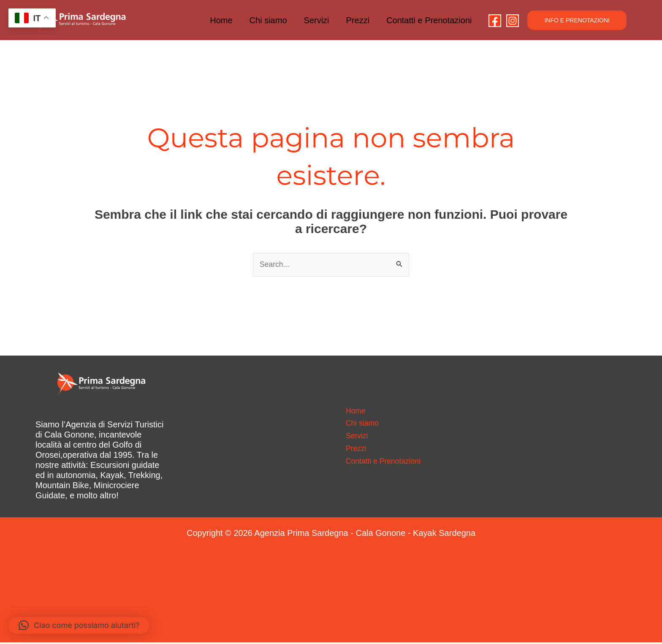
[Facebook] (495, 21)
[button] (577, 20)
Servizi (317, 20)
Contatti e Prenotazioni (429, 20)
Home (221, 20)
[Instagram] (513, 21)
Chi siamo (268, 20)
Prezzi (358, 20)
